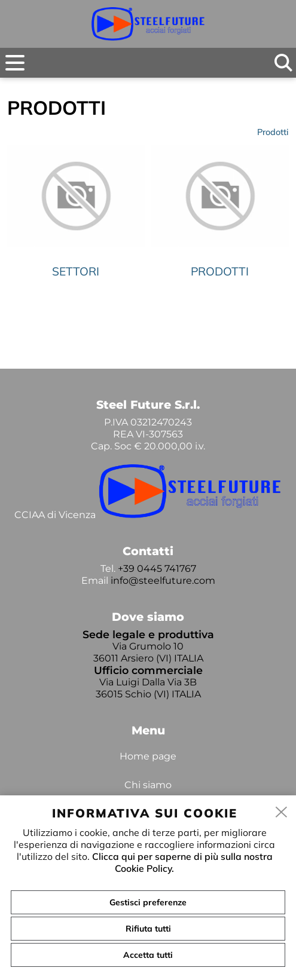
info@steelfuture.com (163, 581)
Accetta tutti (148, 955)
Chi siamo (148, 785)
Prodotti (273, 132)
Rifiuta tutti (148, 929)
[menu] (15, 63)
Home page (148, 756)
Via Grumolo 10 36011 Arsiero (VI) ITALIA (148, 652)
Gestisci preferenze (148, 902)
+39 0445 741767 (157, 569)
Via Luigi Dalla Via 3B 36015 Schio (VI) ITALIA (148, 688)
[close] (282, 813)
